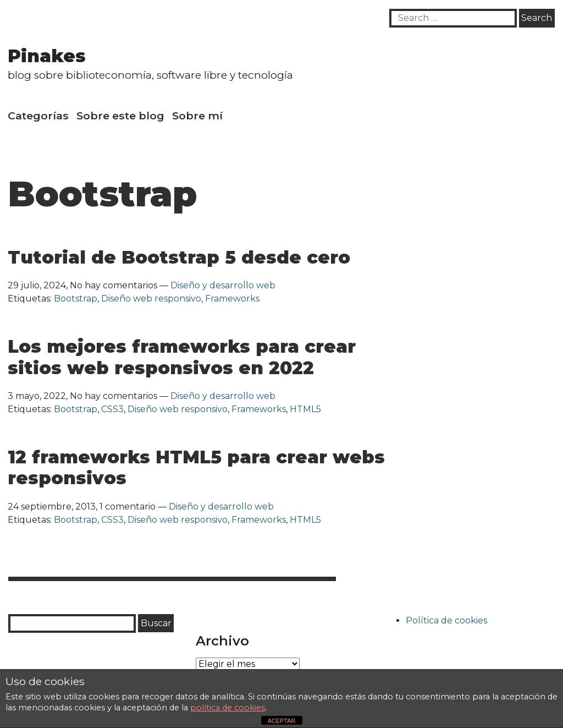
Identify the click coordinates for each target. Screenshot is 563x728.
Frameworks (232, 299)
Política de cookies (446, 620)
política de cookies (228, 708)
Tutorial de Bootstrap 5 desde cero (179, 257)
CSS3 (112, 409)
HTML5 (305, 409)
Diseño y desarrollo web (223, 285)
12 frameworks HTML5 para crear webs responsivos (196, 467)
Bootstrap (76, 299)
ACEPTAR (281, 721)
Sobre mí (197, 116)
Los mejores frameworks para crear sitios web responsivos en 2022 (182, 357)
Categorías (38, 116)
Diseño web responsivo (151, 299)
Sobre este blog (120, 116)
